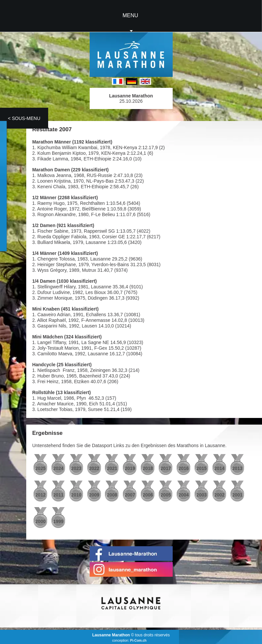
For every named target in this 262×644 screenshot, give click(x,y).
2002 (219, 495)
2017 (166, 468)
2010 (76, 495)
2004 (183, 495)
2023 (76, 468)
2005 (166, 495)
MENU (130, 15)
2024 (58, 468)
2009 (94, 495)
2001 (237, 495)
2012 (40, 495)
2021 (112, 468)
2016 (183, 468)
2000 (40, 521)
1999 (58, 521)
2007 (130, 495)
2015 (201, 468)
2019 (130, 468)
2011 (58, 495)
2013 (237, 468)
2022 (94, 468)
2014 (219, 468)
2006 (148, 495)
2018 (148, 468)
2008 (112, 495)
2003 (201, 495)
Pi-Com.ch (138, 641)
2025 (40, 468)
